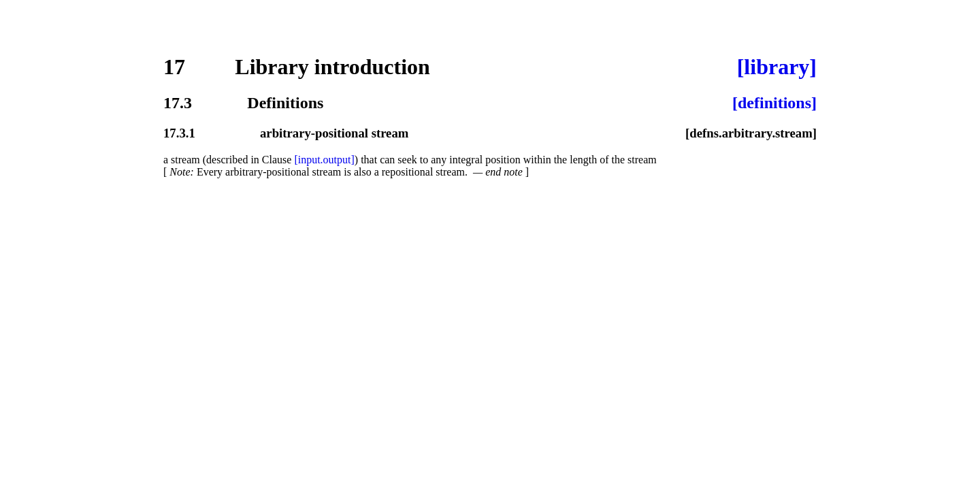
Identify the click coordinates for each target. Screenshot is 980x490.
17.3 (178, 103)
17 (174, 67)
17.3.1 (179, 133)
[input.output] (324, 160)
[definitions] (774, 103)
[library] (777, 67)
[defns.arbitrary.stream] (751, 133)
